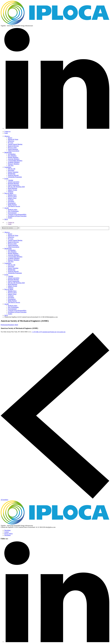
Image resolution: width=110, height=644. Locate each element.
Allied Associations (14, 151)
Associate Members (14, 159)
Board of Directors (13, 146)
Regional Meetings (13, 183)
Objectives (11, 141)
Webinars (11, 192)
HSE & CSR (12, 169)
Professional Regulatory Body (9, 325)
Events (6, 179)
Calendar (11, 180)
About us (7, 136)
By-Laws (11, 143)
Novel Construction (14, 185)
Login (6, 133)
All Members (12, 154)
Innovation (11, 170)
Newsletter (11, 201)
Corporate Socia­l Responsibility (17, 214)
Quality (10, 218)
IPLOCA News (12, 196)
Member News (12, 195)
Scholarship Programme (15, 177)
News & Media (9, 193)
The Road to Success (14, 206)
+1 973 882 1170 (37, 332)
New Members (12, 156)
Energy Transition (13, 172)
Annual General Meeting (15, 144)
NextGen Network (13, 175)
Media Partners (12, 205)
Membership (8, 152)
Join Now (11, 165)
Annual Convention (14, 182)
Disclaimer (7, 535)
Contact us (7, 131)
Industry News (12, 198)
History (10, 138)
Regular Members (13, 157)
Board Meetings (13, 188)
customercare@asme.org (49, 332)
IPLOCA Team (12, 148)
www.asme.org (61, 332)
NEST (6, 219)
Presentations (12, 203)
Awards (6, 208)
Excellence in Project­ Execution (17, 216)
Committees (8, 167)
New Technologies (13, 211)
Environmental (12, 213)
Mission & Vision (13, 139)
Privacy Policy (9, 534)
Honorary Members (14, 164)
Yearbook (11, 200)
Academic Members (14, 162)
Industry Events (12, 190)
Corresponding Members (15, 161)
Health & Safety (13, 210)
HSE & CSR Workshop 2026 (16, 187)
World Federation (13, 149)
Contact (7, 532)
